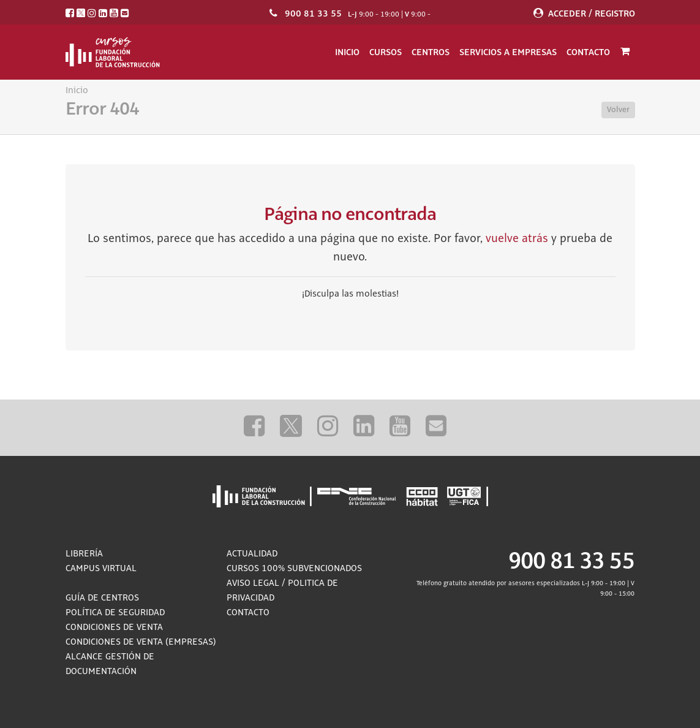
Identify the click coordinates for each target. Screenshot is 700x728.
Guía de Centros (102, 598)
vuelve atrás (517, 239)
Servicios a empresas (508, 52)
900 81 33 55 (313, 13)
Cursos (386, 52)
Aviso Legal (253, 583)
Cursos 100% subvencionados (294, 569)
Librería (84, 554)
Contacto (588, 52)
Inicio (347, 52)
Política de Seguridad (115, 613)
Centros (431, 52)
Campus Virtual (101, 569)
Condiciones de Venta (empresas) (141, 642)
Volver (618, 110)
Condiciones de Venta (114, 628)
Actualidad (252, 554)
